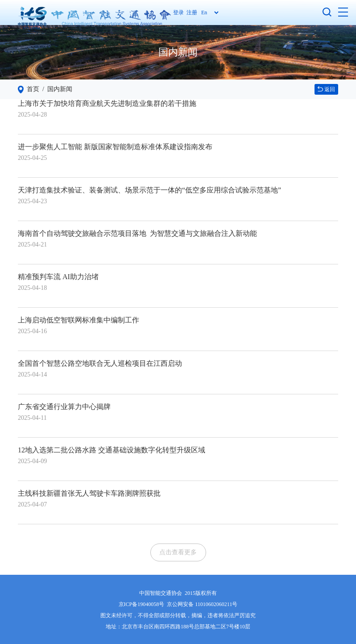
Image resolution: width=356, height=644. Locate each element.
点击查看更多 (178, 552)
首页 (33, 89)
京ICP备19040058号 (142, 604)
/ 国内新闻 (56, 89)
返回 (326, 89)
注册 (192, 13)
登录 (180, 13)
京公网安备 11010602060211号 (202, 604)
